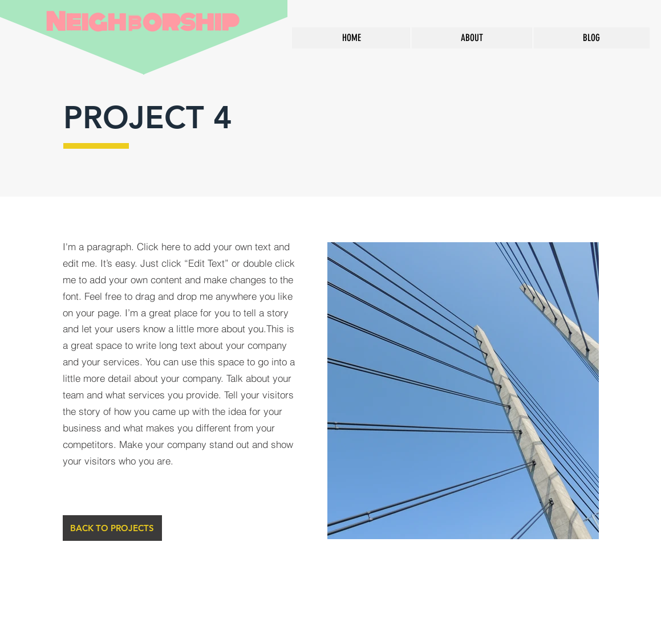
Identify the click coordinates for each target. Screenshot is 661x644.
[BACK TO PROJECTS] (112, 528)
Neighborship (142, 22)
